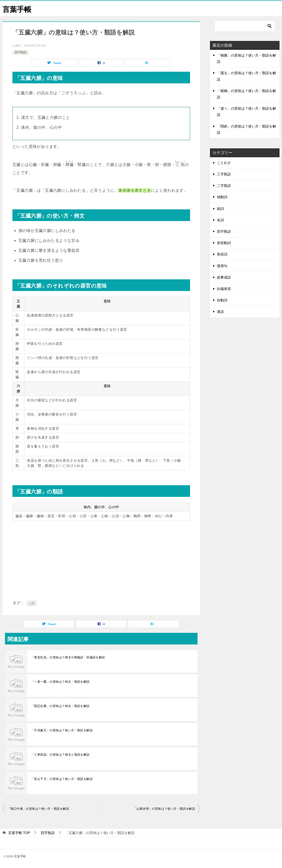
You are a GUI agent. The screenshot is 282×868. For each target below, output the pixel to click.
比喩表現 (224, 289)
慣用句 (222, 266)
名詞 (220, 220)
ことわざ (224, 163)
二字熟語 (224, 186)
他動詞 (222, 197)
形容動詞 (224, 243)
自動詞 (222, 300)
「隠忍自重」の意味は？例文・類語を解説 (60, 706)
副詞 (220, 209)
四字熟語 (21, 52)
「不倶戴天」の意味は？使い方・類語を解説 (62, 730)
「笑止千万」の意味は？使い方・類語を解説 (62, 779)
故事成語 (224, 277)
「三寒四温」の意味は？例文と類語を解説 (60, 755)
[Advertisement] (101, 559)
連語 (220, 312)
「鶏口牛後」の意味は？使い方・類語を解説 (38, 809)
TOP (19, 833)
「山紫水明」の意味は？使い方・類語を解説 (164, 809)
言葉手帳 (17, 9)
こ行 (32, 603)
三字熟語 (224, 174)
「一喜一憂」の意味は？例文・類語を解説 (60, 682)
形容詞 (222, 254)
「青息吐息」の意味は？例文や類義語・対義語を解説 (68, 657)
